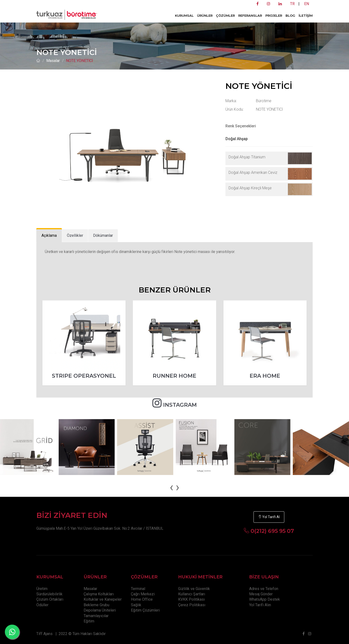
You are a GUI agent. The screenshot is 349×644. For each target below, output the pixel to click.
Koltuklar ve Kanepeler (103, 599)
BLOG (290, 15)
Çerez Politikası (192, 605)
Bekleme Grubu (96, 605)
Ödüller (42, 605)
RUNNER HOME (174, 376)
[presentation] (171, 487)
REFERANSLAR (250, 15)
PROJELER (274, 15)
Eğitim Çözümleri (145, 610)
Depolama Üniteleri (100, 610)
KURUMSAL (184, 15)
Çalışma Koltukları (99, 594)
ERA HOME (265, 376)
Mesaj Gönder (261, 594)
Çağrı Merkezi (143, 594)
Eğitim (89, 621)
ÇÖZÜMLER (225, 15)
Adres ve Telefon (264, 589)
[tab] (49, 236)
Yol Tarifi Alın (260, 605)
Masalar (53, 61)
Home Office (142, 599)
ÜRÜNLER (205, 15)
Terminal (138, 589)
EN (307, 4)
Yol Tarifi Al (269, 517)
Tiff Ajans (44, 634)
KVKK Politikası (191, 599)
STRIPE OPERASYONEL (84, 376)
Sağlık (136, 605)
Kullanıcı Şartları (192, 594)
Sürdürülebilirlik (49, 594)
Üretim (42, 589)
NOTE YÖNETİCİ (79, 61)
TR (292, 4)
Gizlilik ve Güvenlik (194, 589)
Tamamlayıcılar (96, 616)
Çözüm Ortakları (50, 599)
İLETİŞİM (306, 15)
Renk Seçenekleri (241, 126)
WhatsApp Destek (265, 599)
